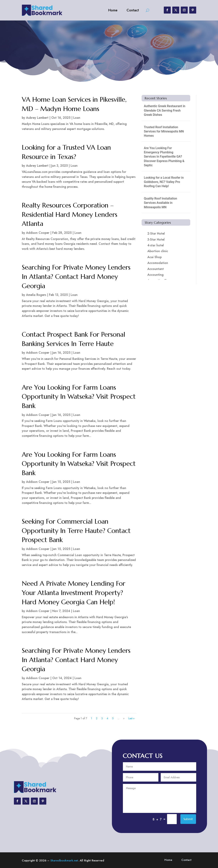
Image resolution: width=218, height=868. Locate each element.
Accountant (156, 269)
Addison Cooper (38, 233)
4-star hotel (156, 245)
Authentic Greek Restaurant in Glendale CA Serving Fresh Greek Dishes (165, 110)
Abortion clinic (158, 251)
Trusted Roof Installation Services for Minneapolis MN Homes (164, 131)
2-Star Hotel (156, 233)
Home (113, 10)
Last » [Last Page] (131, 718)
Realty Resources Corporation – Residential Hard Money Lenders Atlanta (70, 214)
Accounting (155, 275)
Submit (188, 819)
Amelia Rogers (36, 295)
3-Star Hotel (156, 239)
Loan (77, 118)
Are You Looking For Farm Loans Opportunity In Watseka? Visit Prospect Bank (79, 397)
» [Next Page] (124, 718)
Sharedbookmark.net (64, 860)
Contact (133, 10)
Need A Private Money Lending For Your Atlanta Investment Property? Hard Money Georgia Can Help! (74, 593)
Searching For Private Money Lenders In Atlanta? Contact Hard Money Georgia (76, 277)
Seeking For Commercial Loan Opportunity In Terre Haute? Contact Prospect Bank (76, 531)
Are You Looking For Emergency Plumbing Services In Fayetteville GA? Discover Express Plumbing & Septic (164, 157)
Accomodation (158, 263)
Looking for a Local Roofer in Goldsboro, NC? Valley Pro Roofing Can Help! (164, 182)
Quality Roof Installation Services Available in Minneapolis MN (161, 203)
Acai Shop (155, 257)
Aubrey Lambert (37, 118)
